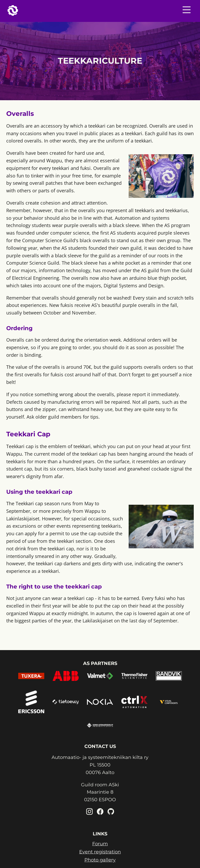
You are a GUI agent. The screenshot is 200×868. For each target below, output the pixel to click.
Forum (100, 844)
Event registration (100, 852)
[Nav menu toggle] (187, 11)
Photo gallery (100, 860)
